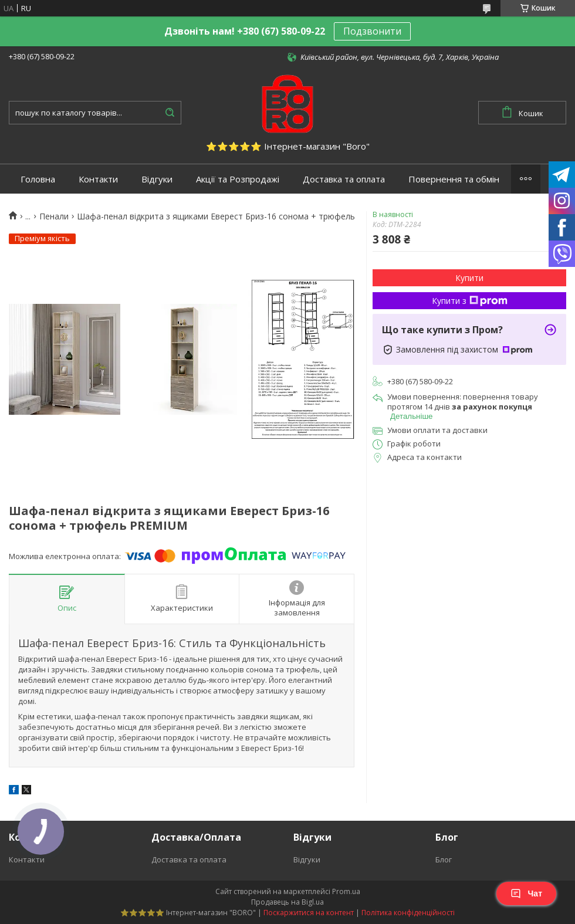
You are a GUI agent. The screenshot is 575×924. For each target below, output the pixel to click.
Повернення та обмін (454, 179)
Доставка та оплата (344, 179)
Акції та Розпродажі (238, 179)
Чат (526, 893)
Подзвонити (372, 31)
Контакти (98, 179)
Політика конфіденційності (408, 913)
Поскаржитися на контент (309, 913)
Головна (38, 179)
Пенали (54, 216)
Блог (444, 859)
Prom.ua (346, 891)
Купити (469, 278)
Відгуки (157, 179)
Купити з (470, 301)
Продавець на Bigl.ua (287, 902)
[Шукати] (170, 113)
